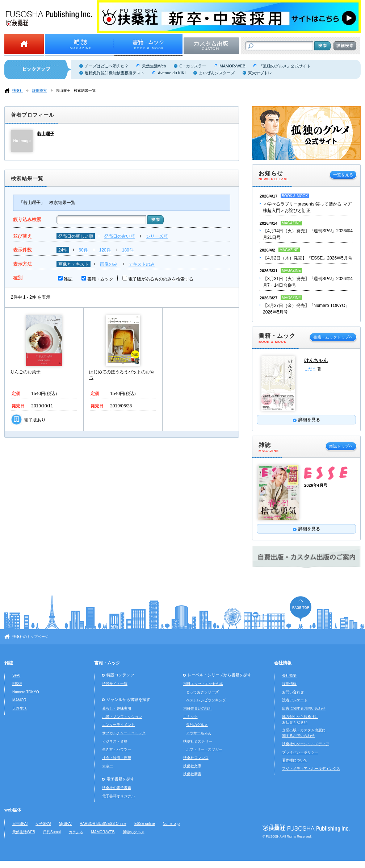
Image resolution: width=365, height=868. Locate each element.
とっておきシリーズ (202, 692)
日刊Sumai (52, 832)
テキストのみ (142, 264)
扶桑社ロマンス (196, 758)
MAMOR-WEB (232, 66)
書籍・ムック (100, 279)
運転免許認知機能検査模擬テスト (115, 73)
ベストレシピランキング (206, 700)
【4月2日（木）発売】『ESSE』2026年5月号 (308, 258)
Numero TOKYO (26, 692)
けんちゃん (316, 360)
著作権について (295, 760)
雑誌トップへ (341, 446)
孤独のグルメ (197, 725)
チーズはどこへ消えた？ (107, 66)
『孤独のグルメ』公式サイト (285, 66)
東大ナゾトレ (260, 73)
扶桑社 (18, 90)
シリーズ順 (157, 236)
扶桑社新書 (192, 774)
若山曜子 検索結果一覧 (76, 90)
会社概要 (289, 675)
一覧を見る (343, 175)
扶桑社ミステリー (198, 741)
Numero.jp (171, 824)
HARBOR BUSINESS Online (103, 824)
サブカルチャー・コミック (124, 733)
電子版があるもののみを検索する (161, 279)
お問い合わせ (293, 692)
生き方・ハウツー (117, 749)
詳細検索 (39, 90)
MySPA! (65, 824)
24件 (63, 250)
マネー (108, 766)
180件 (128, 250)
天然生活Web (154, 66)
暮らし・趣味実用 (117, 708)
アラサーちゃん (199, 733)
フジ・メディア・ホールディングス (311, 769)
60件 (83, 250)
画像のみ (109, 264)
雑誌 (68, 279)
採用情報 (289, 684)
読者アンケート (295, 700)
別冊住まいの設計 (198, 708)
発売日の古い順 (119, 236)
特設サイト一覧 (115, 684)
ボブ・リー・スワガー (204, 749)
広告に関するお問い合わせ (304, 708)
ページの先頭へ (301, 609)
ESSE (17, 684)
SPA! (16, 675)
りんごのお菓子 (25, 372)
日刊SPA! (20, 824)
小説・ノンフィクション (122, 717)
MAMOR (19, 700)
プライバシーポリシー (300, 752)
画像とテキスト (74, 264)
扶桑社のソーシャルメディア (306, 744)
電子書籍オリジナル (118, 796)
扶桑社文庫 (192, 766)
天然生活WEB (24, 832)
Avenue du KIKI (172, 73)
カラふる (76, 832)
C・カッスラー (193, 66)
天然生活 (20, 708)
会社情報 (283, 663)
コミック (190, 717)
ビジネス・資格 (115, 741)
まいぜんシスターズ (217, 73)
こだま (311, 369)
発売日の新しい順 (76, 236)
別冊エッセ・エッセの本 (203, 684)
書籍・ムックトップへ (333, 337)
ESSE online (145, 824)
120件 (105, 250)
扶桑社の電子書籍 (117, 788)
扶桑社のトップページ (30, 637)
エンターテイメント (118, 725)
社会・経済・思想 (117, 758)
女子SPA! (43, 824)
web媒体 (13, 810)
